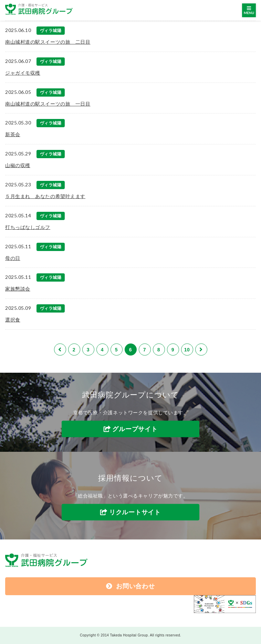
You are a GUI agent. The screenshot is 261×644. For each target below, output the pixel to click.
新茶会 (13, 134)
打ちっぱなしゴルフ (28, 227)
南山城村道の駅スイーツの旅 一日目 (48, 104)
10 (187, 350)
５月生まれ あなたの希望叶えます (45, 196)
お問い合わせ (130, 586)
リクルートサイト (135, 512)
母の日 (13, 258)
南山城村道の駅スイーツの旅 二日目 (48, 42)
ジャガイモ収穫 (23, 73)
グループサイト (135, 429)
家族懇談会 (18, 289)
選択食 (13, 320)
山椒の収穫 (18, 165)
